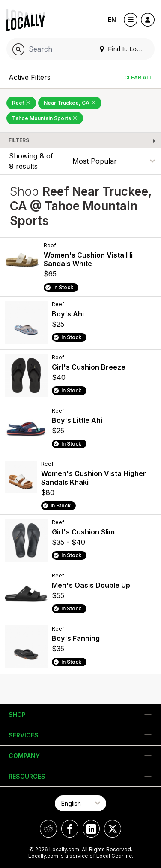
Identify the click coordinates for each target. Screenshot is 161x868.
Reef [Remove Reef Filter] (21, 103)
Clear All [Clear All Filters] (138, 77)
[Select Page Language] (80, 803)
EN (112, 20)
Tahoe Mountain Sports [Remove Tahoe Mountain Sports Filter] (45, 118)
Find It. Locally (124, 49)
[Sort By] (113, 161)
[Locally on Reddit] (48, 829)
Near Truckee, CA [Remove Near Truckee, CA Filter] (70, 103)
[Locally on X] (113, 829)
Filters (19, 140)
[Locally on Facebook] (70, 829)
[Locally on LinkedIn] (91, 829)
